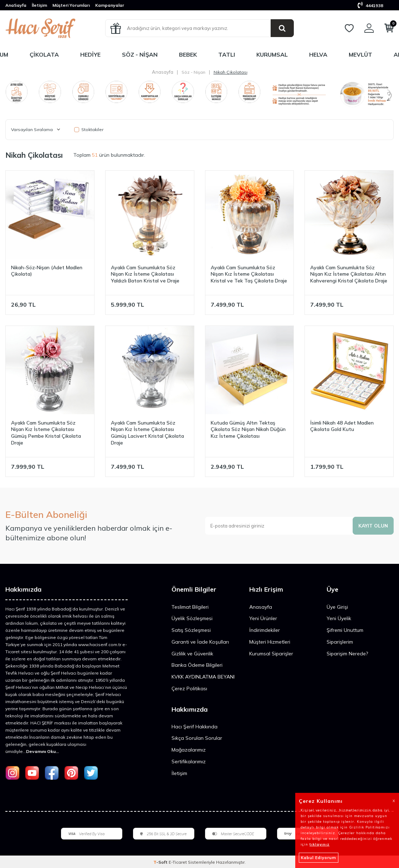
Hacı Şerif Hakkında (195, 727)
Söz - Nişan (140, 54)
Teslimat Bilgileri (190, 607)
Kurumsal (272, 54)
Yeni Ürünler (263, 618)
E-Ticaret (178, 862)
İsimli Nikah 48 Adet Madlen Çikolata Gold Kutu (342, 426)
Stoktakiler (89, 129)
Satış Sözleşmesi (191, 630)
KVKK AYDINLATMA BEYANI (203, 677)
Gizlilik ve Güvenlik (192, 654)
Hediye (90, 54)
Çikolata (44, 54)
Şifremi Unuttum (345, 630)
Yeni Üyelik (339, 618)
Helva (318, 54)
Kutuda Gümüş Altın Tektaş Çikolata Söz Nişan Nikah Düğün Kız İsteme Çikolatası (248, 430)
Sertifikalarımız (189, 762)
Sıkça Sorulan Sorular (197, 738)
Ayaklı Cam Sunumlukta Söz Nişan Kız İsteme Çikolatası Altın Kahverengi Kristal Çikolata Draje (349, 274)
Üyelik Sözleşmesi (192, 618)
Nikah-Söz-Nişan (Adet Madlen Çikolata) (47, 271)
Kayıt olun (373, 526)
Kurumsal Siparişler (271, 654)
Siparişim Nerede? (347, 654)
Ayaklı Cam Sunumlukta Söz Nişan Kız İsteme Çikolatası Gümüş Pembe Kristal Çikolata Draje (46, 433)
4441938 (370, 6)
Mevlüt (360, 54)
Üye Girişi (337, 607)
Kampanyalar (110, 5)
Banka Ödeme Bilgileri (197, 665)
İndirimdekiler (265, 630)
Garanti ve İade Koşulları (200, 642)
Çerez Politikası (189, 688)
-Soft (161, 862)
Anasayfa (163, 72)
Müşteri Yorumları (71, 5)
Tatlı (227, 54)
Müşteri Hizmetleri (270, 642)
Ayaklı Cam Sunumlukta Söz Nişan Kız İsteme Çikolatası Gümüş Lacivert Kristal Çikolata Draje (147, 433)
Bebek (188, 54)
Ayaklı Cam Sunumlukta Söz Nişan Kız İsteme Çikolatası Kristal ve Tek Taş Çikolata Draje (249, 274)
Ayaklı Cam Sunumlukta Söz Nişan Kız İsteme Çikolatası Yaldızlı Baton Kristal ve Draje (145, 274)
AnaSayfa (16, 5)
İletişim (39, 5)
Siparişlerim (340, 642)
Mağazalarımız (189, 750)
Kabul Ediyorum (319, 858)
